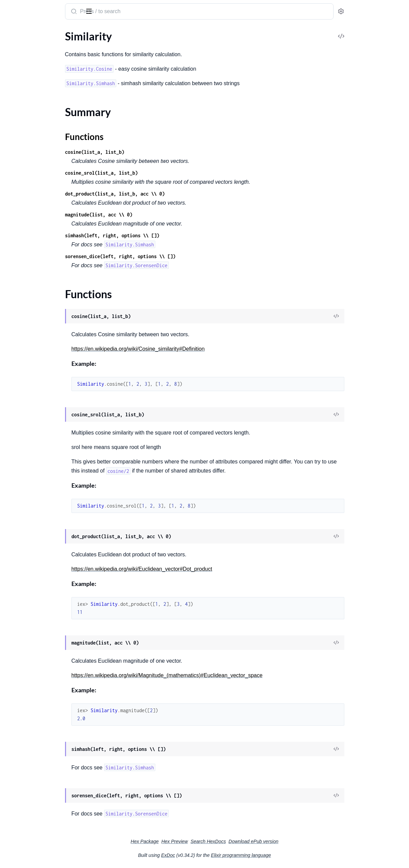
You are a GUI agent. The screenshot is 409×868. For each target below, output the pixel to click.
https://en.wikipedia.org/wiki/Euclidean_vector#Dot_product (198, 569)
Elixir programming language (291, 855)
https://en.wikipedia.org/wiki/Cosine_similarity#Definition (194, 349)
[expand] (95, 45)
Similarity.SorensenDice (32, 95)
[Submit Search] (130, 12)
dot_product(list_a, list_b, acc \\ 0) (171, 194)
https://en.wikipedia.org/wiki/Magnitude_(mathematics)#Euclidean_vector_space (223, 675)
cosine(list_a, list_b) (151, 152)
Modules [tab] (38, 31)
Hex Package (195, 841)
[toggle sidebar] (92, 11)
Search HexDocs (259, 841)
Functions (23, 65)
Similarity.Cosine (24, 77)
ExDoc (218, 855)
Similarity (19, 8)
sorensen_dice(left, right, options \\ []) (177, 256)
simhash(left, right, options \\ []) (168, 235)
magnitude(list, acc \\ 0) (155, 215)
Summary (22, 57)
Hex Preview (225, 841)
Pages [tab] (12, 31)
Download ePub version (304, 841)
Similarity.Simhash (26, 86)
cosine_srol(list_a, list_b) (158, 173)
